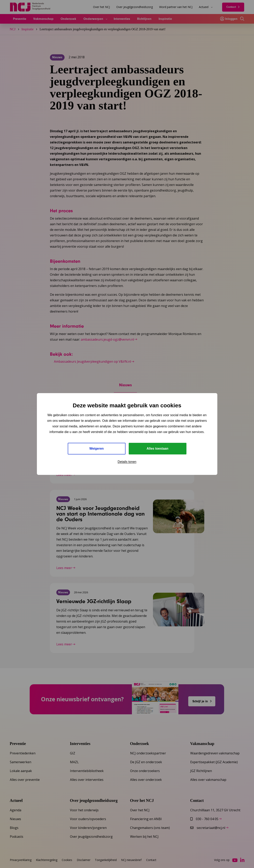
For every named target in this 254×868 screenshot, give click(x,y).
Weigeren (97, 449)
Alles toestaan (157, 449)
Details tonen (127, 462)
